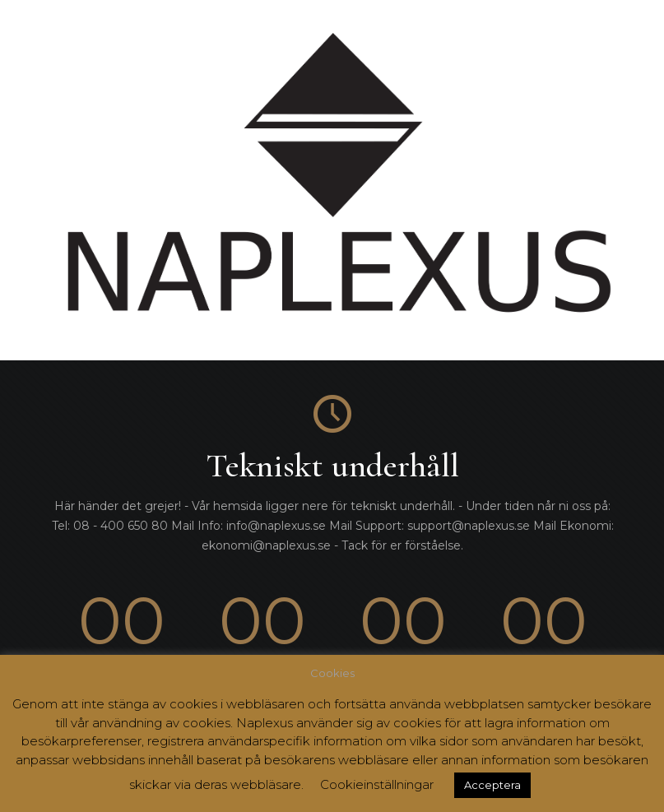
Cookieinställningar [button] (377, 784)
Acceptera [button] (492, 785)
